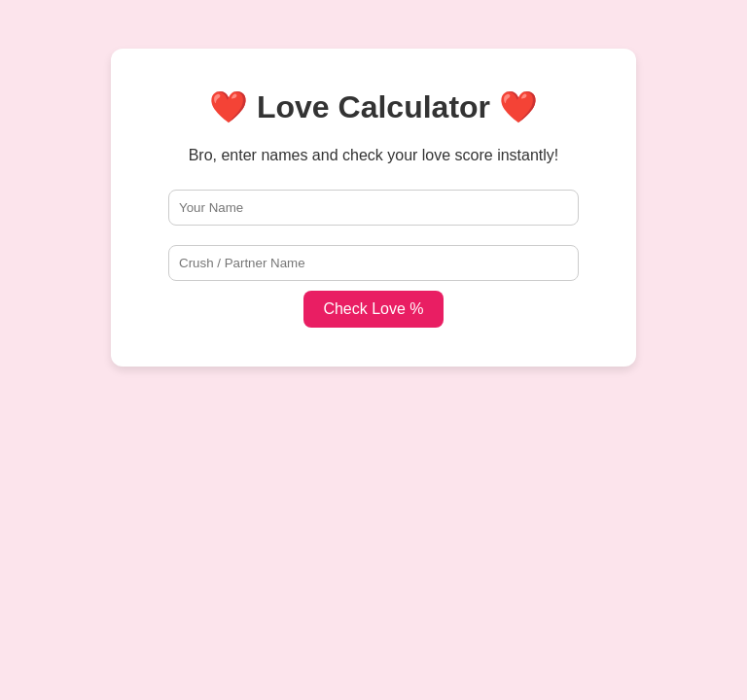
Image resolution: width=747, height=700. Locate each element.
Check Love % (373, 309)
